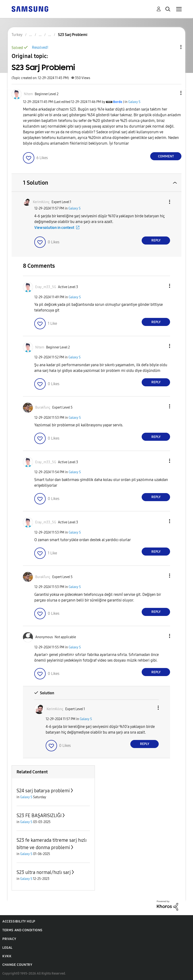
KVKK (7, 956)
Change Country (17, 965)
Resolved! (40, 47)
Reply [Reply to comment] (156, 240)
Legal (7, 948)
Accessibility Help (19, 921)
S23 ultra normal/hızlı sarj (44, 872)
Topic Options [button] (173, 47)
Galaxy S (134, 102)
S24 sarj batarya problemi (43, 791)
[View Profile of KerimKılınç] (41, 202)
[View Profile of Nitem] (28, 94)
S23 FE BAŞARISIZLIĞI (39, 815)
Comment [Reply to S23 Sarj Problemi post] (166, 156)
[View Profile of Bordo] (118, 102)
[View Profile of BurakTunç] (43, 408)
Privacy (9, 939)
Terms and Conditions (22, 930)
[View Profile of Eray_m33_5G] (46, 287)
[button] (173, 93)
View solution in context (54, 228)
